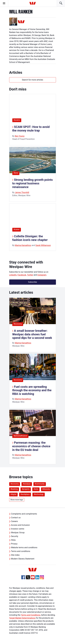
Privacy (14, 544)
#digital (13, 494)
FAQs (13, 540)
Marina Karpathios (23, 245)
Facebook (22, 275)
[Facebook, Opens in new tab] (23, 577)
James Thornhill (22, 192)
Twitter (30, 275)
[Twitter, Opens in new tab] (28, 577)
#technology (39, 494)
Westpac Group (18, 533)
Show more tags (17, 500)
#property (26, 489)
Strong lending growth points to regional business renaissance (33, 183)
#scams (17, 120)
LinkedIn (13, 275)
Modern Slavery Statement (23, 559)
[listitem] (33, 325)
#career (17, 229)
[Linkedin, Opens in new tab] (37, 577)
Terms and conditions (21, 551)
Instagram (42, 275)
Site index (15, 555)
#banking (14, 489)
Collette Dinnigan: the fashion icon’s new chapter (30, 238)
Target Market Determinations (22, 618)
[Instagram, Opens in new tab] (42, 579)
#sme (16, 173)
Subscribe (32, 282)
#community (40, 484)
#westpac (27, 484)
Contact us (16, 518)
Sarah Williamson (43, 245)
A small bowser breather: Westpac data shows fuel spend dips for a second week (32, 334)
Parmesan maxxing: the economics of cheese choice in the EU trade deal (31, 446)
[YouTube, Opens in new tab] (33, 577)
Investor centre (18, 529)
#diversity (46, 489)
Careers (14, 521)
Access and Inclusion (20, 525)
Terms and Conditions (31, 615)
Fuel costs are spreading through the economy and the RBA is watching (32, 390)
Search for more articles (32, 80)
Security (15, 536)
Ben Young (20, 136)
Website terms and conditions (24, 547)
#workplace (25, 494)
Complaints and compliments (24, 514)
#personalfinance (20, 436)
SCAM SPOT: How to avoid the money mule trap (31, 129)
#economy (18, 324)
